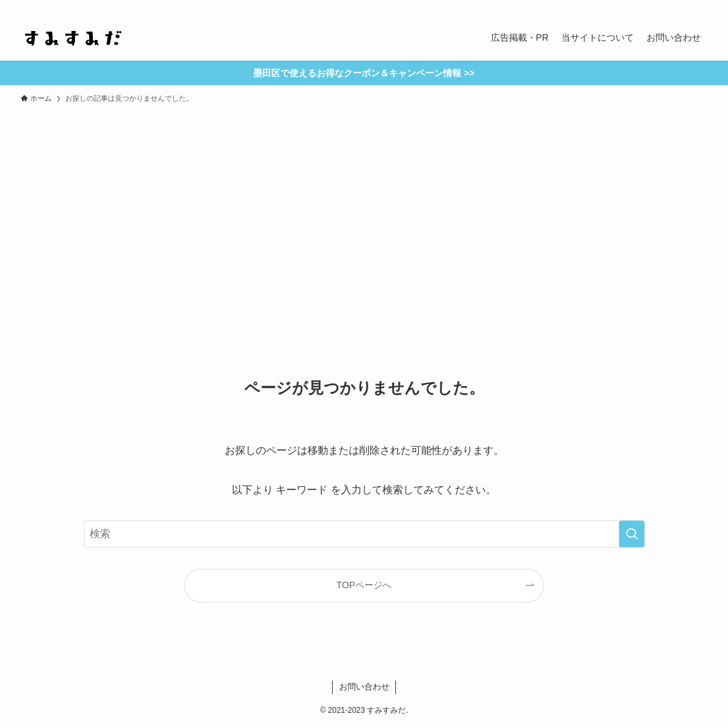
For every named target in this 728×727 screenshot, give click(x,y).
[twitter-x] (632, 7)
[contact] (682, 7)
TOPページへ (364, 585)
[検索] (699, 7)
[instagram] (649, 7)
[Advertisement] (364, 207)
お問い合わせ (364, 687)
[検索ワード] (364, 534)
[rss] (665, 7)
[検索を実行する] (632, 534)
